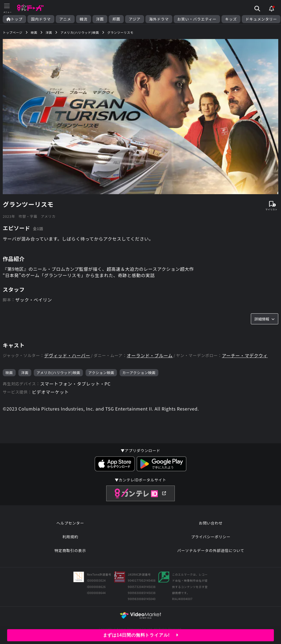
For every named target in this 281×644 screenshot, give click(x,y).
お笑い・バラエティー (197, 19)
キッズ (231, 19)
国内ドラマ (41, 19)
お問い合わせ (211, 523)
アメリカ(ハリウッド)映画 (58, 373)
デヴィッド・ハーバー (67, 356)
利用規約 (70, 537)
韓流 (84, 19)
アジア (135, 19)
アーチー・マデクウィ (245, 356)
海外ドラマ (159, 19)
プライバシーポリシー (211, 537)
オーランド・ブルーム (150, 356)
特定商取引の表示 (70, 550)
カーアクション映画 (139, 373)
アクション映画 (101, 373)
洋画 (100, 19)
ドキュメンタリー (261, 19)
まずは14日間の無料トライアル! (141, 635)
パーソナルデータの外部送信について (211, 550)
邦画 (116, 19)
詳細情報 (265, 319)
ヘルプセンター (70, 523)
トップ (14, 19)
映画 (9, 373)
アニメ (65, 19)
